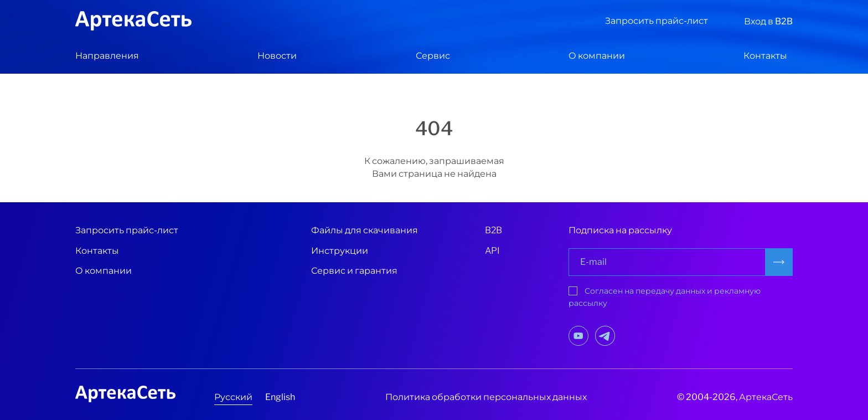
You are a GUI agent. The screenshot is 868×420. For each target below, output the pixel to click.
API (492, 251)
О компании (597, 56)
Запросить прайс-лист (657, 21)
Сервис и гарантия (354, 271)
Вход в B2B (768, 21)
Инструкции (340, 251)
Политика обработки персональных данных (486, 397)
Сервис (433, 56)
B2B (494, 230)
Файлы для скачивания (365, 230)
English (280, 397)
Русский (233, 397)
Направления (107, 56)
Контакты (765, 56)
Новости (277, 56)
